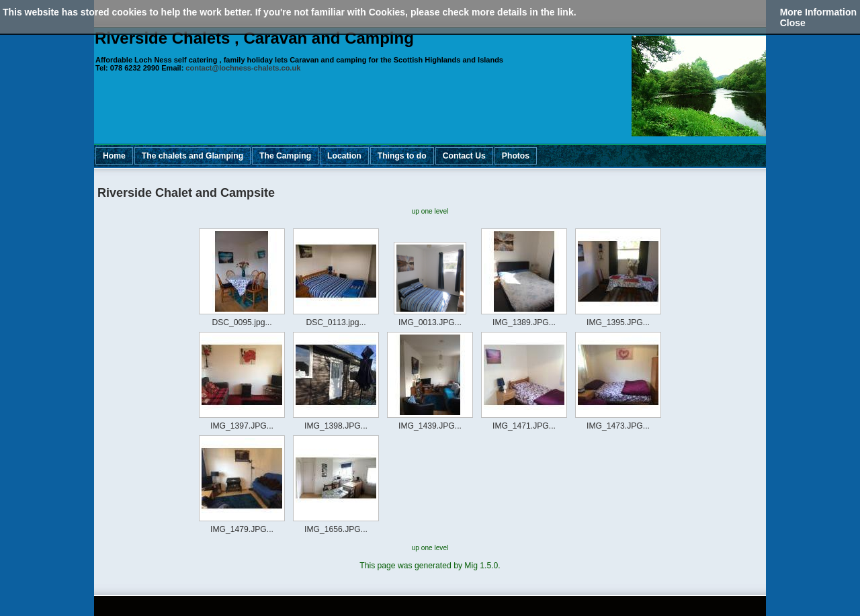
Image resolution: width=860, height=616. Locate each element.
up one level (430, 211)
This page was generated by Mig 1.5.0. (430, 566)
